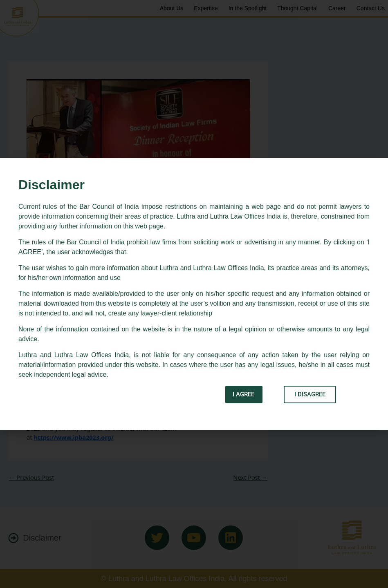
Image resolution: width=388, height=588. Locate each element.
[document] (194, 294)
